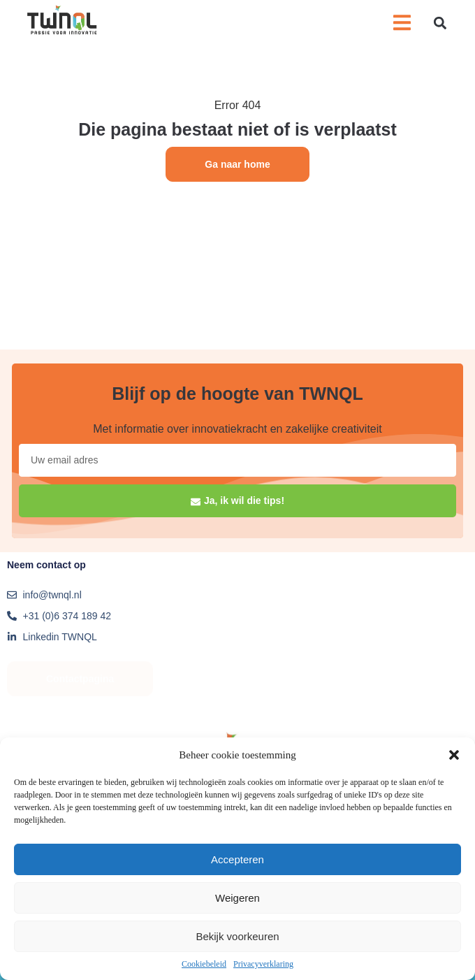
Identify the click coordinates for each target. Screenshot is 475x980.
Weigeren (237, 898)
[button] (454, 755)
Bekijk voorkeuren (237, 936)
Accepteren (237, 859)
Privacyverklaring (263, 964)
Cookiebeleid (204, 964)
